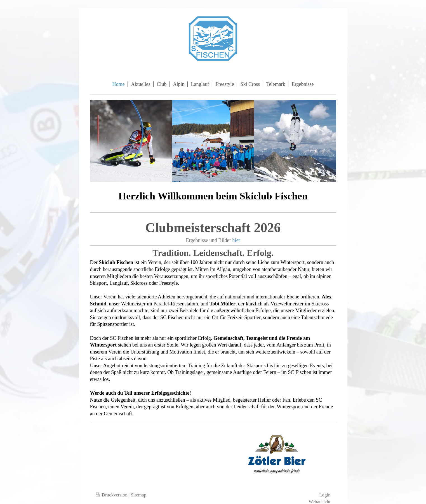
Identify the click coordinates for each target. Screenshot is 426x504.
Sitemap (139, 495)
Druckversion (112, 495)
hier (236, 240)
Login (325, 495)
